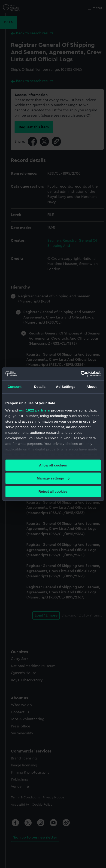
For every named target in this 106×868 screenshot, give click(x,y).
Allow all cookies (53, 465)
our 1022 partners (34, 410)
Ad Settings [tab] (66, 387)
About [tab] (91, 387)
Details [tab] (40, 387)
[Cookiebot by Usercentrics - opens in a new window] (80, 374)
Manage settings (53, 478)
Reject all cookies (53, 491)
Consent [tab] (14, 387)
